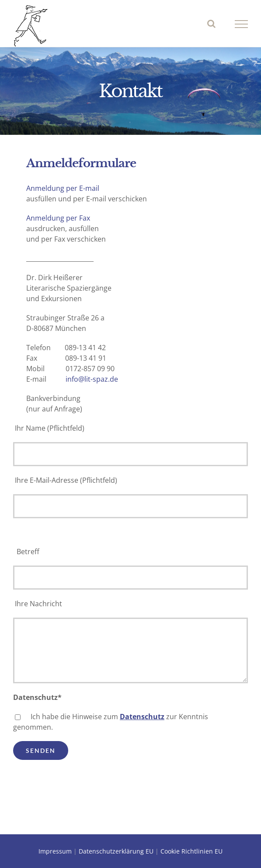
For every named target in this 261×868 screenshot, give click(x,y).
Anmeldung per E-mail (63, 188)
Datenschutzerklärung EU (116, 851)
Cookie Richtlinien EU (191, 851)
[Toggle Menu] (242, 24)
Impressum (55, 851)
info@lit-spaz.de (92, 379)
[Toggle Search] (211, 24)
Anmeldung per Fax (58, 218)
